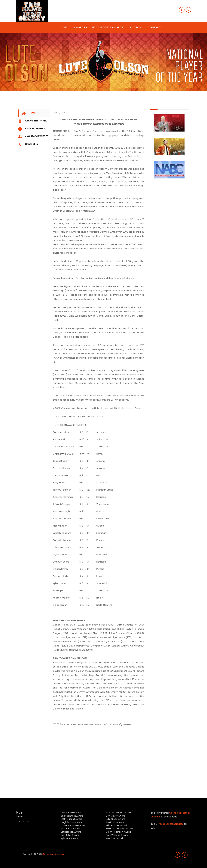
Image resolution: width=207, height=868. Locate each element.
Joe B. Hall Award (70, 828)
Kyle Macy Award (70, 838)
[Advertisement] (34, 440)
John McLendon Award (118, 812)
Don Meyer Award (115, 816)
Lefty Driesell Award (72, 819)
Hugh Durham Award (72, 822)
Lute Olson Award (115, 819)
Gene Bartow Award (72, 812)
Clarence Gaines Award (74, 825)
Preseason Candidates (171, 824)
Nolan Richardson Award (119, 828)
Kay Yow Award (114, 838)
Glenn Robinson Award (118, 832)
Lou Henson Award (71, 832)
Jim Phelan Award (116, 822)
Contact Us (22, 821)
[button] (63, 27)
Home (19, 817)
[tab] (34, 113)
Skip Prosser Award (116, 825)
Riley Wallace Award (117, 835)
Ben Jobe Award (70, 835)
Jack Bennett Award (72, 816)
